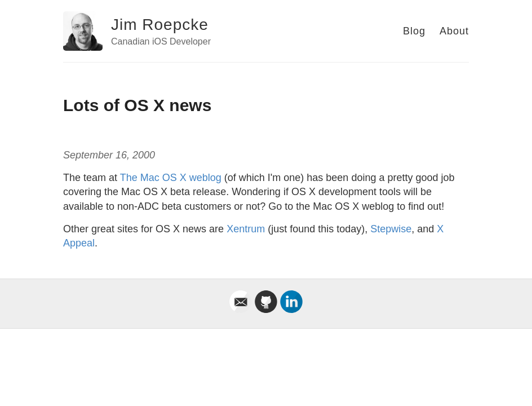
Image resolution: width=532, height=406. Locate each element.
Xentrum (246, 229)
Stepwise (391, 229)
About (454, 31)
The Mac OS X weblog (171, 178)
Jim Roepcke (160, 25)
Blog (414, 31)
